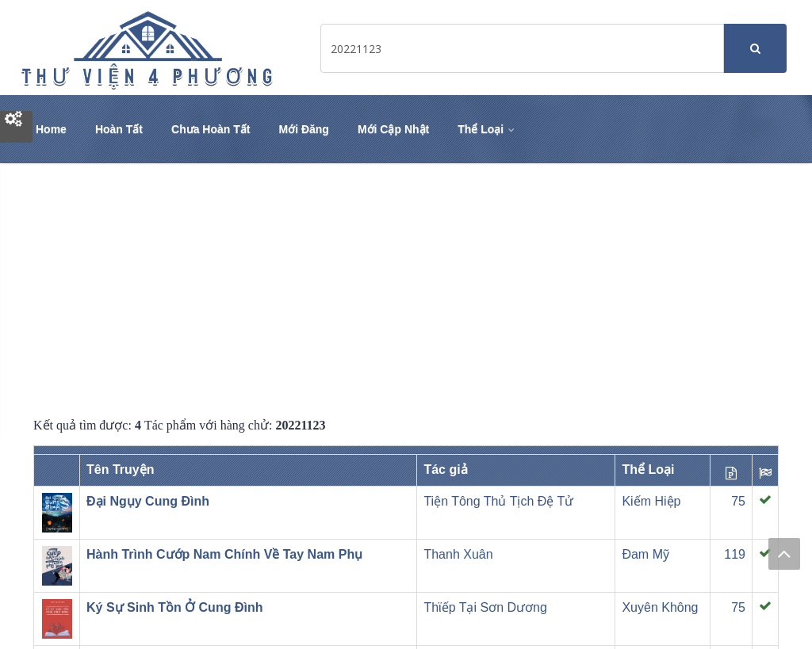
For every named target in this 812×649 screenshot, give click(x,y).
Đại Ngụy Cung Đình (148, 501)
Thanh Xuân (458, 554)
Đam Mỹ (645, 554)
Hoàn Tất (119, 129)
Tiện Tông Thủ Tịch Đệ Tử (498, 501)
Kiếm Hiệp (651, 501)
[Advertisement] (406, 290)
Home (51, 129)
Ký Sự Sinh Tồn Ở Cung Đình (174, 607)
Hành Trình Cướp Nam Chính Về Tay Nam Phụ (224, 554)
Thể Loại (487, 129)
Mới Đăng (303, 129)
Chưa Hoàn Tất (211, 129)
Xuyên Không (660, 607)
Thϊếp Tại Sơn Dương (485, 607)
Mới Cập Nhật (393, 129)
